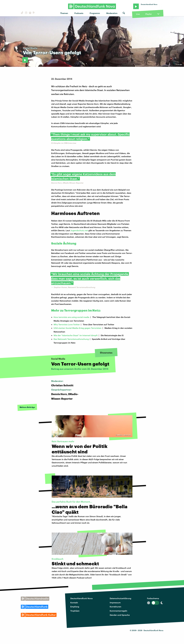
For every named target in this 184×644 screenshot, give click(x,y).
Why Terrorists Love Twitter (67, 324)
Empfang (75, 607)
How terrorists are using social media (71, 317)
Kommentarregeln (118, 611)
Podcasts (79, 13)
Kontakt (74, 602)
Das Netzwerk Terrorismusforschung (71, 339)
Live (138, 14)
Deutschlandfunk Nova (81, 598)
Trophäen (75, 611)
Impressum (115, 602)
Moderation (112, 13)
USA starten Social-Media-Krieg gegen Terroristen (78, 328)
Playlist (149, 14)
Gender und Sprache (120, 615)
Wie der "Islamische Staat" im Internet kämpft (76, 335)
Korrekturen (115, 607)
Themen (64, 13)
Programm (95, 13)
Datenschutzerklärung (120, 598)
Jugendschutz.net (79, 230)
